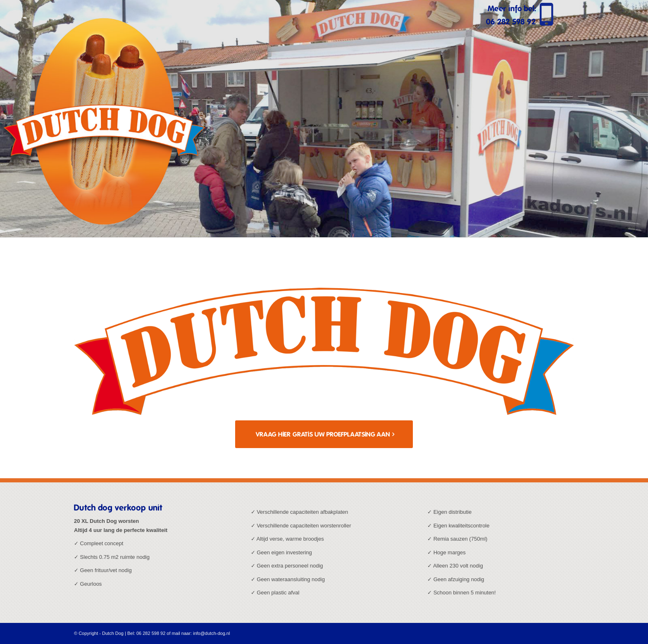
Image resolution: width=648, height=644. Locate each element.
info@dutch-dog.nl (211, 633)
